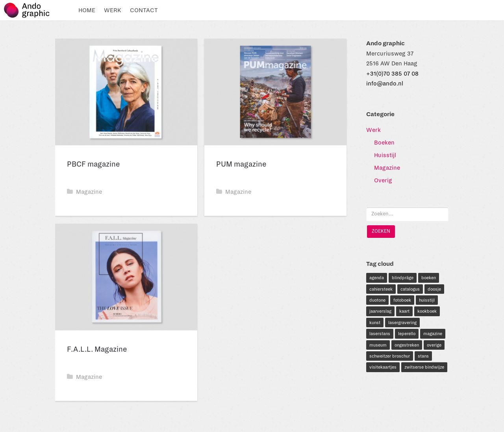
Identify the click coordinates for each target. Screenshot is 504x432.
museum (378, 345)
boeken (429, 278)
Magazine (84, 192)
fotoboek (402, 300)
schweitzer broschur (390, 356)
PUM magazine (241, 164)
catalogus (410, 289)
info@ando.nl (385, 83)
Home (87, 10)
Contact (144, 10)
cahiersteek (381, 289)
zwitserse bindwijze (424, 367)
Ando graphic (31, 10)
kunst (375, 323)
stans (423, 356)
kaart (404, 311)
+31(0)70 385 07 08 (392, 74)
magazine (433, 334)
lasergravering (402, 323)
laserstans (380, 334)
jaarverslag (380, 311)
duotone (377, 300)
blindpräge (403, 278)
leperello (407, 334)
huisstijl (427, 300)
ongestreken (407, 345)
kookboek (427, 311)
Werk (113, 10)
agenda (377, 278)
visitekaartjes (383, 367)
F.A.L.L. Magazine (97, 349)
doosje (434, 289)
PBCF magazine (94, 164)
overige (434, 345)
